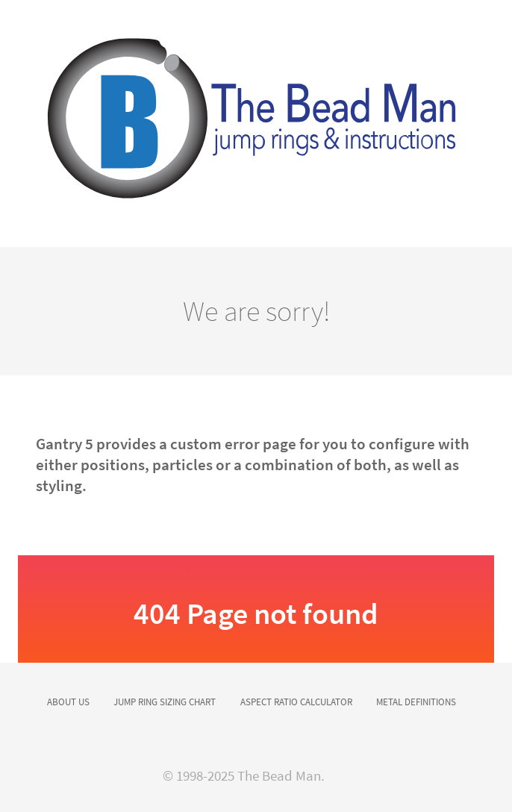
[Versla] (256, 124)
